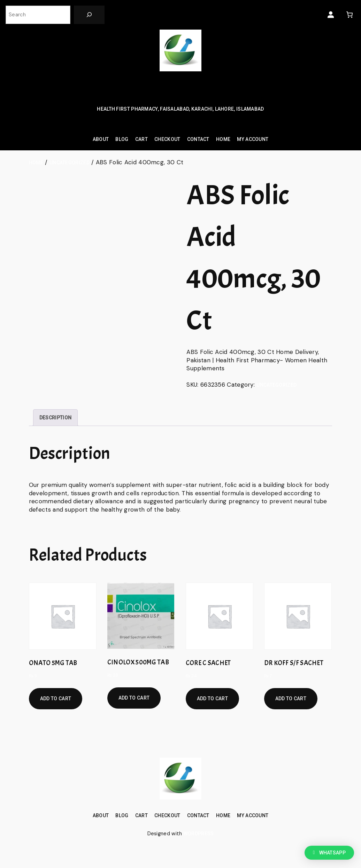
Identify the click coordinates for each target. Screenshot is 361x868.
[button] (329, 853)
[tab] (55, 418)
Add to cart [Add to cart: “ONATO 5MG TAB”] (56, 699)
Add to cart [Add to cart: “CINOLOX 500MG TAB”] (134, 698)
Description (55, 418)
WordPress (199, 834)
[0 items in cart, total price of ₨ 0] (349, 15)
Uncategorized (70, 163)
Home (36, 163)
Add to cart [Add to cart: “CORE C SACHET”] (212, 699)
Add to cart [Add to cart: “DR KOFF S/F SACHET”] (291, 699)
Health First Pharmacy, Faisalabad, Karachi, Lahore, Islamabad (180, 109)
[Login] (331, 15)
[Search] (89, 15)
